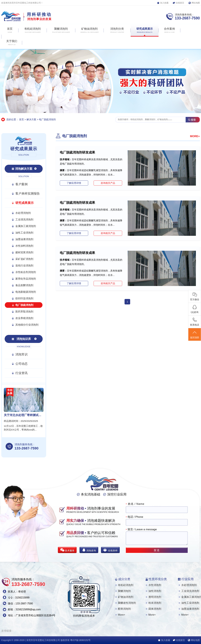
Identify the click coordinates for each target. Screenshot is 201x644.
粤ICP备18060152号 (80, 640)
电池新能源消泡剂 (26, 292)
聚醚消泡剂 (124, 591)
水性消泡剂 (155, 585)
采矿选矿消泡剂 (24, 259)
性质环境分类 (158, 579)
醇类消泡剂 (124, 609)
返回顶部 (195, 335)
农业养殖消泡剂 (24, 318)
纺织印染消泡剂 (24, 298)
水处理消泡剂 (23, 213)
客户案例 (21, 184)
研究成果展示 (25, 203)
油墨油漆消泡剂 (24, 239)
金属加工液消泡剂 (26, 226)
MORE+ (195, 136)
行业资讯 (21, 373)
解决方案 (31, 119)
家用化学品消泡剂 (26, 279)
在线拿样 (113, 550)
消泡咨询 (91, 550)
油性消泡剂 (155, 591)
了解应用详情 (74, 183)
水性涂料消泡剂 (24, 246)
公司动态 (21, 364)
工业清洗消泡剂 (24, 220)
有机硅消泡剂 (126, 585)
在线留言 (180, 3)
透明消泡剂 (155, 597)
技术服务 (70, 550)
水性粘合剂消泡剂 (26, 272)
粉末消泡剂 (155, 603)
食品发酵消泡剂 (24, 285)
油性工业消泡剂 (24, 233)
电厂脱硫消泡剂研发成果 (77, 152)
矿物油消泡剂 (126, 597)
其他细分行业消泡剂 (27, 325)
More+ (122, 615)
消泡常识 (21, 354)
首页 (21, 119)
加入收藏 (164, 3)
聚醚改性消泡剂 (127, 603)
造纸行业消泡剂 (24, 266)
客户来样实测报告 (28, 194)
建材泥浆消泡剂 (24, 252)
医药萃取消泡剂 (24, 312)
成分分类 (124, 579)
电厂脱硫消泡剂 (47, 119)
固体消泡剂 (155, 609)
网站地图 (196, 3)
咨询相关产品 (108, 183)
